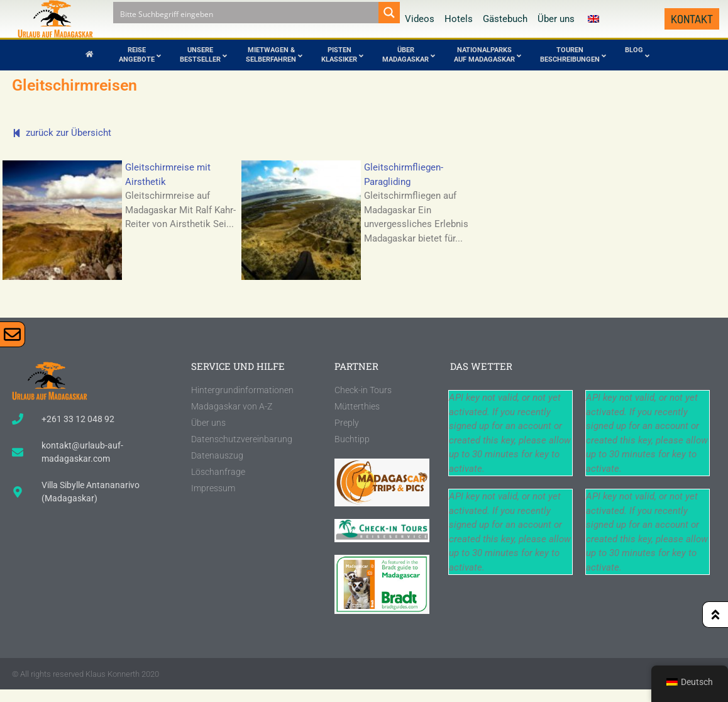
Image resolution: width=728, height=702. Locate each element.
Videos (420, 19)
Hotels (459, 19)
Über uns (556, 19)
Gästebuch (505, 19)
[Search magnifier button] (389, 13)
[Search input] (246, 13)
